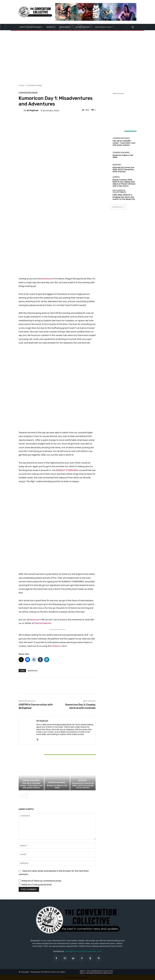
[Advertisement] (77, 56)
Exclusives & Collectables (119, 191)
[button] (133, 27)
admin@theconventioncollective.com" (83, 951)
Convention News (34, 85)
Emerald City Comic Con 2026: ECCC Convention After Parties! (83, 785)
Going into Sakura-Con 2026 (57, 787)
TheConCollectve (43, 623)
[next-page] (26, 796)
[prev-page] (21, 796)
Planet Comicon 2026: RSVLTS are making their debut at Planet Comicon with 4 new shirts (124, 183)
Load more (118, 207)
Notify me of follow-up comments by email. (42, 881)
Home (21, 85)
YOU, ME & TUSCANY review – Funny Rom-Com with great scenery (31, 785)
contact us (56, 646)
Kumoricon (48, 279)
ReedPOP (83, 780)
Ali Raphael (32, 110)
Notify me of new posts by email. (37, 885)
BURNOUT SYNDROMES (67, 470)
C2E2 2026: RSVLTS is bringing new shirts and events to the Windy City (124, 197)
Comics (116, 177)
